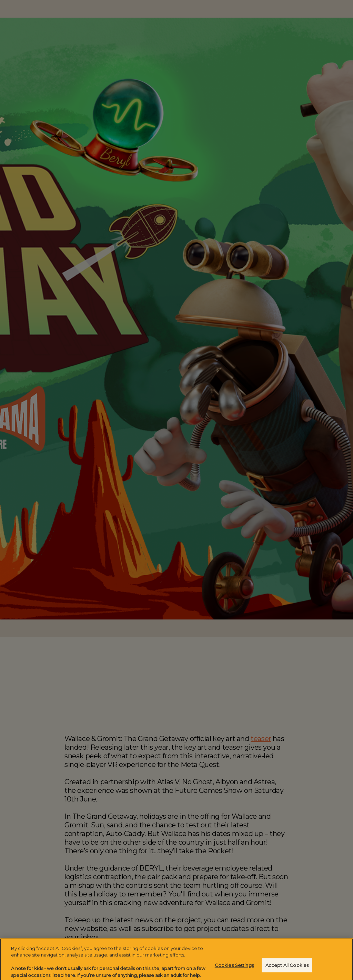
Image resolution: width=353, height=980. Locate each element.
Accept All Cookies (287, 967)
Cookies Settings (234, 967)
